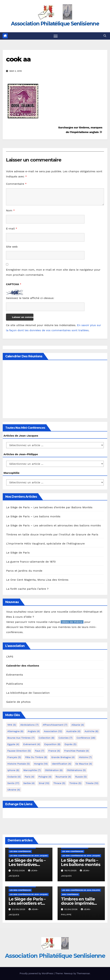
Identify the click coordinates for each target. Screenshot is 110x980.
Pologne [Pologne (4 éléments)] (45, 777)
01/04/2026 (71, 909)
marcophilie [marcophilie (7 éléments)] (32, 770)
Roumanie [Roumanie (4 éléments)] (63, 777)
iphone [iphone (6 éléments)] (13, 770)
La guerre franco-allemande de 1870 (31, 562)
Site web (12, 247)
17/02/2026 (19, 871)
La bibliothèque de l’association (28, 693)
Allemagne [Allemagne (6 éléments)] (15, 731)
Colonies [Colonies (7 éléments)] (66, 738)
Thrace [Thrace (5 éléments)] (59, 783)
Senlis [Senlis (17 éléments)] (13, 783)
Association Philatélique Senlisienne (55, 24)
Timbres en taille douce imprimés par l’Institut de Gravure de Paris (52, 534)
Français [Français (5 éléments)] (14, 757)
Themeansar (83, 973)
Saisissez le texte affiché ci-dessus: (30, 298)
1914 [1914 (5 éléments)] (12, 725)
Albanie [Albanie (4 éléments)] (78, 725)
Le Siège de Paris (18, 553)
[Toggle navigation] (56, 36)
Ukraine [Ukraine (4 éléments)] (14, 790)
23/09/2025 (19, 909)
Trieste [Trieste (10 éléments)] (92, 783)
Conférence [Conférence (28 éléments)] (86, 738)
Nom (10, 210)
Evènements (15, 675)
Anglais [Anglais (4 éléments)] (34, 731)
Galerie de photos (18, 702)
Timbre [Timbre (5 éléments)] (75, 783)
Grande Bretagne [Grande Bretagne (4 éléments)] (63, 757)
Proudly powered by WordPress (37, 973)
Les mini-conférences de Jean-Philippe (81, 890)
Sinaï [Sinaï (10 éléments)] (44, 783)
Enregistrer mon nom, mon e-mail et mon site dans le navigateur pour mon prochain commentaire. (53, 272)
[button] (105, 36)
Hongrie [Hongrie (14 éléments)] (41, 764)
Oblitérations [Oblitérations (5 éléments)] (76, 770)
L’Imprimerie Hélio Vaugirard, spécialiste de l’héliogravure (45, 544)
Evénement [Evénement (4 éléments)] (32, 744)
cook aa (18, 59)
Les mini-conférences (20, 851)
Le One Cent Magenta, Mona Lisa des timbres (37, 580)
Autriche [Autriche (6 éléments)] (91, 731)
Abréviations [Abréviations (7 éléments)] (29, 725)
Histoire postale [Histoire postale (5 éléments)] (19, 764)
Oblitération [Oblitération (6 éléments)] (54, 770)
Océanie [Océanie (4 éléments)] (14, 777)
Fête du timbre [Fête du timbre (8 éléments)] (36, 757)
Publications (15, 684)
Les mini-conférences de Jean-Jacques (29, 856)
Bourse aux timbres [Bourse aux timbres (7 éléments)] (21, 738)
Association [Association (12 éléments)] (53, 731)
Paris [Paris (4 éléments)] (29, 777)
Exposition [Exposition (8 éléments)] (52, 744)
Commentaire (16, 184)
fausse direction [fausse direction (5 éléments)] (19, 751)
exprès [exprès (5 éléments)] (71, 744)
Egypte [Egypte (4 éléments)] (13, 744)
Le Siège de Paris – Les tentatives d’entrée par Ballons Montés (49, 507)
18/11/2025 (71, 871)
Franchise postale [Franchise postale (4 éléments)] (77, 751)
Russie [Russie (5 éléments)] (81, 777)
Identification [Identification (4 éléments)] (62, 764)
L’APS (10, 657)
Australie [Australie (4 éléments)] (73, 731)
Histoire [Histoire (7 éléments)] (85, 757)
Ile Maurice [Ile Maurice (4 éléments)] (84, 764)
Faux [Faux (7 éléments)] (40, 751)
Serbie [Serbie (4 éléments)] (29, 783)
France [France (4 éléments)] (54, 751)
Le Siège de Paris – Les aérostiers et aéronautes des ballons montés (53, 525)
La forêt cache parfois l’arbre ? (27, 589)
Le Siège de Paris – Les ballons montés (33, 516)
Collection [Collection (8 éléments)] (47, 738)
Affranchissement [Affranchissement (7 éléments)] (55, 725)
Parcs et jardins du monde (24, 571)
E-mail (12, 229)
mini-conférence (70, 894)
